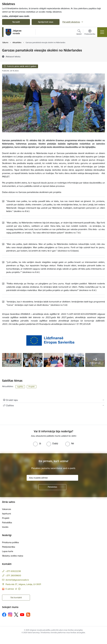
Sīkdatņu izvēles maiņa (13, 556)
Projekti (32, 387)
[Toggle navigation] (102, 32)
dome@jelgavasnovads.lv (17, 580)
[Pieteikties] (52, 487)
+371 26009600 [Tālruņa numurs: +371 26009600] (13, 575)
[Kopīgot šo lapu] (53, 405)
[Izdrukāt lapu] (53, 400)
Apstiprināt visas (46, 22)
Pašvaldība (7, 523)
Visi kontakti (16, 597)
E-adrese (10, 589)
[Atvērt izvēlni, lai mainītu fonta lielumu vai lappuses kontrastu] (90, 33)
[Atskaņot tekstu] (13, 56)
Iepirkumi (6, 514)
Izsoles (5, 527)
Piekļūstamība (9, 547)
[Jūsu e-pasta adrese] (52, 478)
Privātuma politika (10, 542)
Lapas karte (8, 551)
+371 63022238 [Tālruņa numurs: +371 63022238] (13, 571)
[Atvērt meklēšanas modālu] (79, 33)
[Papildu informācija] (19, 589)
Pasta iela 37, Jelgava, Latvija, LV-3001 (23, 584)
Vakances (7, 509)
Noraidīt (16, 22)
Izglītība (20, 387)
